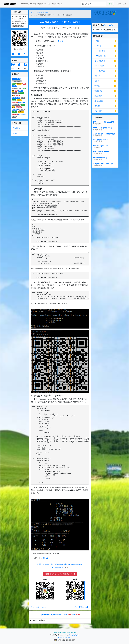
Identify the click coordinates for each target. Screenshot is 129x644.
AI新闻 (97, 41)
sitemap (71, 635)
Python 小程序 (42, 12)
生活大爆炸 (98, 96)
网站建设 (97, 106)
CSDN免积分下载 (100, 56)
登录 (119, 4)
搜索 (110, 4)
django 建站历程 (100, 61)
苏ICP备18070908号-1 (65, 638)
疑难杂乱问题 (99, 101)
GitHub (45, 558)
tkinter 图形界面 (100, 71)
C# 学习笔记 (98, 46)
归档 (33, 4)
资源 (40, 4)
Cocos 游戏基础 (100, 51)
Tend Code (17, 133)
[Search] (93, 4)
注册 (125, 4)
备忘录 (97, 81)
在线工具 (97, 76)
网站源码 (16, 128)
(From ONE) (108, 25)
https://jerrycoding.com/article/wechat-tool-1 (70, 564)
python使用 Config (81, 607)
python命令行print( (39, 607)
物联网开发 (98, 91)
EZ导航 (25, 3)
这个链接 (59, 41)
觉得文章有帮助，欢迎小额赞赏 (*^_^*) (60, 574)
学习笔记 (97, 86)
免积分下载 (57, 4)
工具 (47, 4)
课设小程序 (98, 111)
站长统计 (76, 635)
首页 (32, 12)
